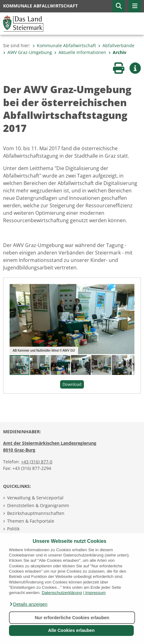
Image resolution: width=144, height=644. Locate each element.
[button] (28, 604)
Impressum (95, 593)
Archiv (117, 52)
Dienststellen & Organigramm (38, 505)
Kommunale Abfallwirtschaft (64, 45)
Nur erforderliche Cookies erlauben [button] (72, 618)
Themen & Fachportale (31, 521)
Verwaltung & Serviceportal (35, 498)
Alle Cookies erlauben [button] (71, 630)
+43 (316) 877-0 (37, 462)
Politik (13, 529)
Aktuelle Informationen (80, 52)
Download (72, 384)
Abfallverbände (116, 45)
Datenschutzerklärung (62, 593)
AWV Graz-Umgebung (28, 52)
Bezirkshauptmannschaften (36, 513)
